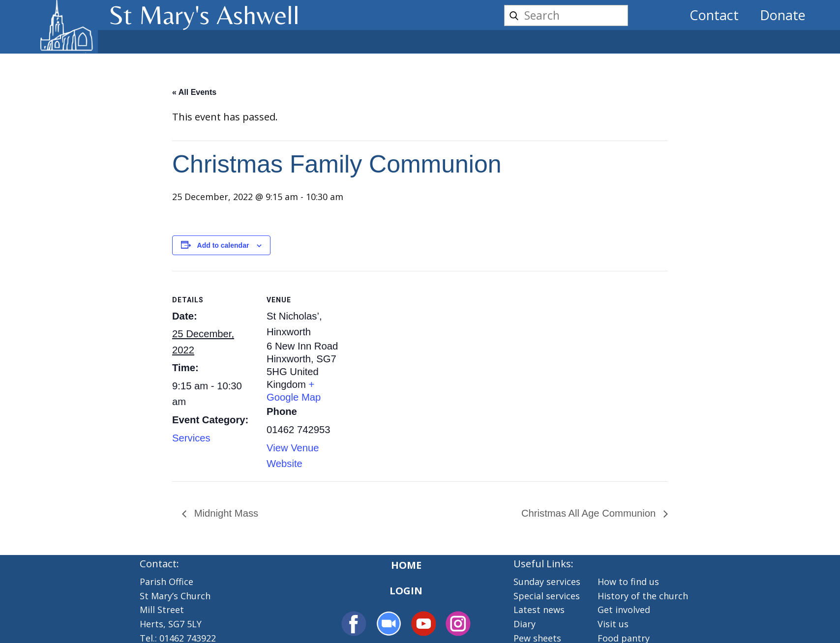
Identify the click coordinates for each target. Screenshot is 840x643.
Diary (525, 624)
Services (191, 438)
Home (406, 565)
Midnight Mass (225, 513)
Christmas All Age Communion (590, 513)
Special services (547, 596)
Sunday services (547, 582)
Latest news (539, 610)
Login (406, 591)
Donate (783, 15)
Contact (714, 15)
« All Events (194, 92)
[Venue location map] (413, 339)
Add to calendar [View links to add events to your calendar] (223, 245)
